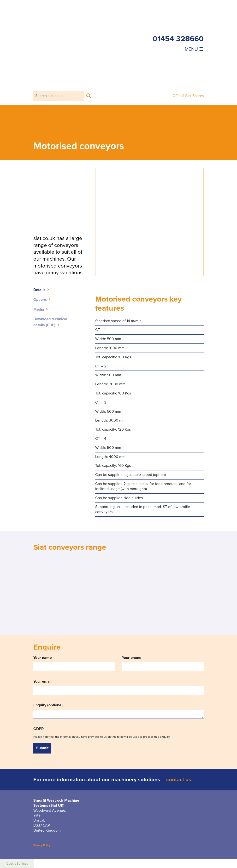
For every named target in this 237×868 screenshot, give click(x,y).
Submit (42, 748)
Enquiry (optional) (118, 711)
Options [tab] (40, 300)
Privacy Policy (42, 845)
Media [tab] (39, 309)
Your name (74, 663)
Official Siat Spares (188, 96)
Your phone (163, 663)
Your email (118, 687)
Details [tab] (39, 290)
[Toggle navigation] (178, 49)
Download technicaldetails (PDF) (50, 322)
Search (89, 96)
